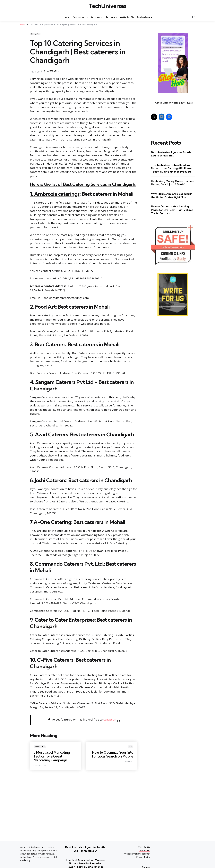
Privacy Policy (143, 857)
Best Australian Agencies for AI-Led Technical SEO (171, 154)
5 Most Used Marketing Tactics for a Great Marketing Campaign (52, 756)
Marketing (40, 747)
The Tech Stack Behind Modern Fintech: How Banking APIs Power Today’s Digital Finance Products (171, 168)
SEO (130, 747)
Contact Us (110, 720)
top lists (35, 34)
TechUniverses (108, 6)
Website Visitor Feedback (137, 854)
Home (23, 24)
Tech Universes (50, 70)
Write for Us (144, 847)
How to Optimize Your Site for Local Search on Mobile (112, 754)
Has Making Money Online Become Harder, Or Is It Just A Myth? (173, 183)
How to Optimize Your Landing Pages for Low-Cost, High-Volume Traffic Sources (172, 210)
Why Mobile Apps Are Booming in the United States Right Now (172, 195)
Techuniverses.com (40, 847)
